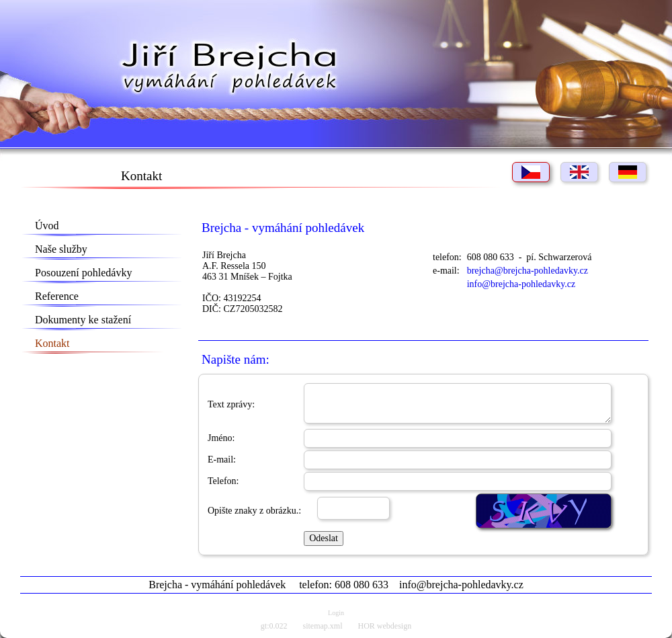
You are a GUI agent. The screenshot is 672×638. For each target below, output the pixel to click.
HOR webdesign (385, 626)
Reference (57, 296)
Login (336, 613)
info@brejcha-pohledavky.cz (521, 284)
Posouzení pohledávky (83, 273)
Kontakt (52, 343)
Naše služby (61, 249)
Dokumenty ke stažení (83, 320)
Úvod (47, 226)
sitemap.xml (323, 626)
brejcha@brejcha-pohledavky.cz (528, 271)
